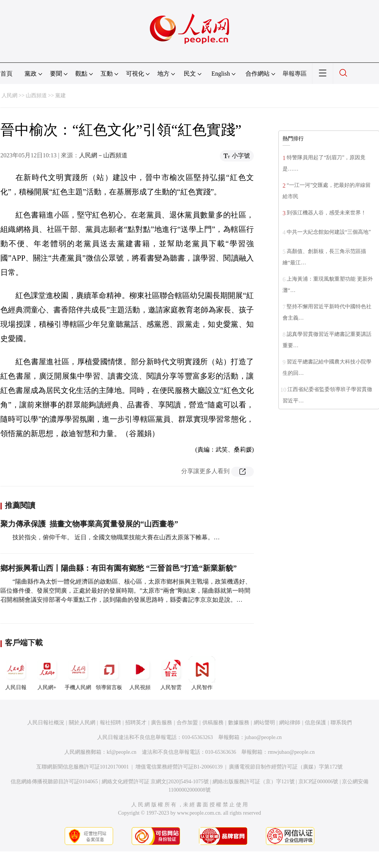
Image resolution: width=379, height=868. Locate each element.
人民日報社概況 (46, 723)
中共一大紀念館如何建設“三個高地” (329, 232)
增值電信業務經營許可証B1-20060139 (179, 767)
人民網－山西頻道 (103, 155)
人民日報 (16, 673)
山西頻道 (36, 95)
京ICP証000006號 (318, 782)
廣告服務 (162, 723)
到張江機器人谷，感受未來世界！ (326, 213)
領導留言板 (109, 673)
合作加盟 (187, 723)
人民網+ (47, 673)
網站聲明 (264, 723)
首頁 (6, 74)
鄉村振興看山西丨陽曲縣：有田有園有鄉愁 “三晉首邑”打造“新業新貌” (119, 568)
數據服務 (239, 723)
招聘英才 (136, 723)
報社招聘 (110, 723)
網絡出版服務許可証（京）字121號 (254, 782)
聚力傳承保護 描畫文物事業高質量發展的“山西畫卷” (89, 524)
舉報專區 (295, 74)
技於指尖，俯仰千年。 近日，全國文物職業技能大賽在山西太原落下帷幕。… (116, 537)
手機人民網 (78, 673)
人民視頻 (140, 673)
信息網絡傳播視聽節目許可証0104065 (54, 782)
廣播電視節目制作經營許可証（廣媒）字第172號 (286, 767)
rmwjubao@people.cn (291, 752)
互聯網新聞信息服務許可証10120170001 (83, 767)
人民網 (9, 95)
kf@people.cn (122, 752)
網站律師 (290, 723)
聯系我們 (341, 723)
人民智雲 (171, 673)
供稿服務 (213, 723)
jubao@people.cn (263, 737)
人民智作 (202, 673)
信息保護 (315, 723)
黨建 (61, 95)
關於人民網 (82, 723)
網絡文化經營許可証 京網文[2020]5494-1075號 (155, 782)
